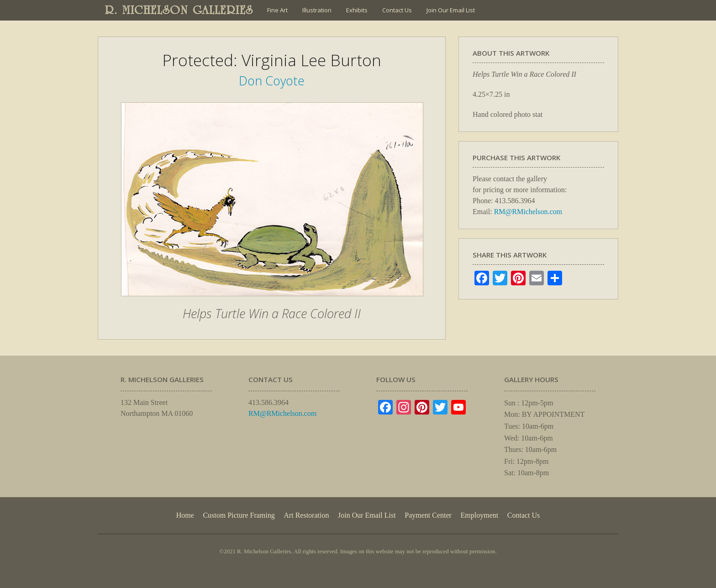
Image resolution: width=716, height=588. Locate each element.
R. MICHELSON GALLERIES (179, 10)
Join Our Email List (451, 10)
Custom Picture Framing (239, 515)
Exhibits (357, 10)
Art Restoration (306, 515)
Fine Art (277, 10)
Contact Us (397, 10)
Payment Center (428, 515)
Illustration (317, 10)
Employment (480, 515)
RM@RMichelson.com (528, 212)
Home (185, 515)
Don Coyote (272, 81)
